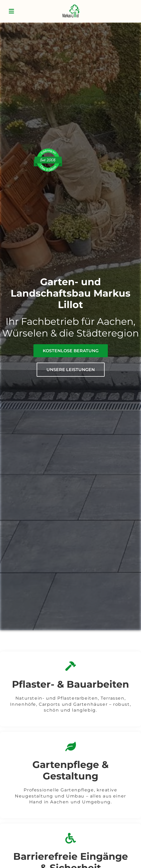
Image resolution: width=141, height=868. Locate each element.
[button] (11, 11)
